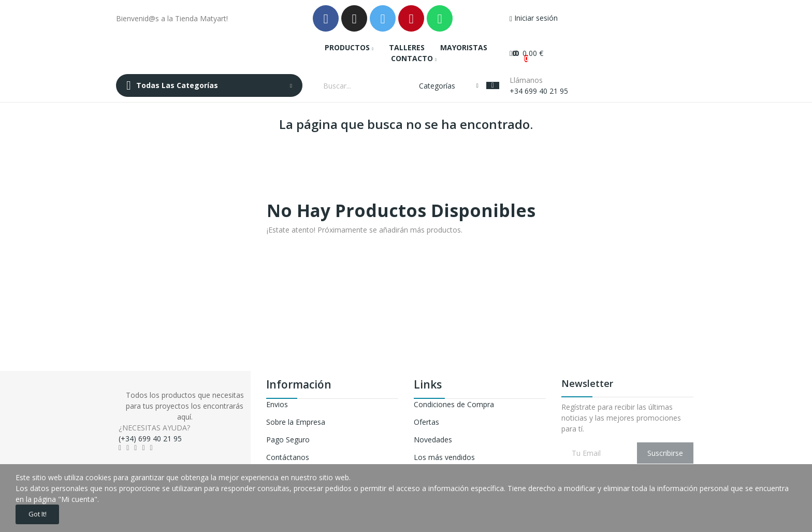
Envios (277, 404)
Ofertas (426, 422)
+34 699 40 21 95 (539, 91)
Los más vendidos (444, 457)
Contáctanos (288, 457)
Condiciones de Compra (454, 404)
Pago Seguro (288, 440)
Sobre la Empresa (296, 422)
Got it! (42, 513)
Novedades (433, 440)
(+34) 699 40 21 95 (150, 438)
